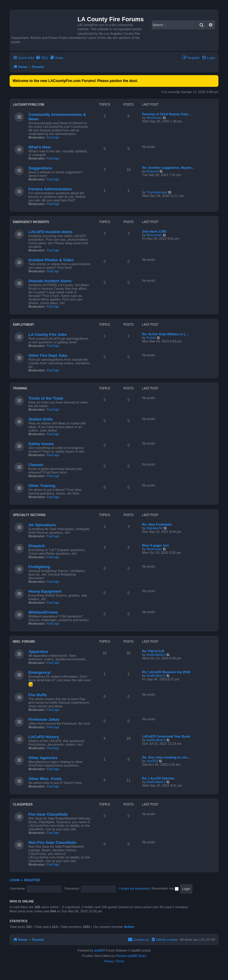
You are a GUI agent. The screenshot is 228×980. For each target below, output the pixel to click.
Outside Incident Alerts (50, 281)
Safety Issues (41, 444)
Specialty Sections (29, 515)
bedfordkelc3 (156, 655)
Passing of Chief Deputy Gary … (167, 114)
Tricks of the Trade (46, 398)
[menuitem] (42, 58)
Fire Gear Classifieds (48, 814)
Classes (36, 465)
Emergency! (40, 672)
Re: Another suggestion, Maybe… (168, 168)
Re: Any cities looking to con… (166, 757)
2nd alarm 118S (154, 231)
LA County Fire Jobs (48, 334)
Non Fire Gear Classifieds (53, 842)
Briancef (153, 171)
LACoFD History (44, 737)
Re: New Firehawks (157, 524)
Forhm (151, 338)
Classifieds (23, 804)
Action (129, 927)
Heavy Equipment (45, 591)
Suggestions (40, 168)
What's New (39, 147)
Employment (23, 325)
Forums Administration (50, 189)
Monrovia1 (154, 118)
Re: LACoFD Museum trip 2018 (166, 672)
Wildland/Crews (43, 612)
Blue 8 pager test (155, 545)
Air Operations (42, 525)
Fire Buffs (38, 695)
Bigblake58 (155, 528)
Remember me (165, 888)
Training (20, 388)
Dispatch (37, 546)
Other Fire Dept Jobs (48, 355)
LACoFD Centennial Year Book (166, 736)
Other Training (42, 486)
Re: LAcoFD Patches (158, 778)
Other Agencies (43, 758)
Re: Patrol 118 (153, 651)
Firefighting (39, 567)
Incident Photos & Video (51, 260)
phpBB (98, 951)
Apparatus (38, 651)
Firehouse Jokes (44, 719)
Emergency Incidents (31, 222)
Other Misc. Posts (45, 779)
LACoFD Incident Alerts (51, 232)
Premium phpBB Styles (131, 956)
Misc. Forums (24, 642)
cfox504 (152, 761)
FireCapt (53, 137)
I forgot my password (134, 888)
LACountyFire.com (28, 105)
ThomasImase (157, 192)
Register (32, 880)
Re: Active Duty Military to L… (166, 334)
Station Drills (41, 419)
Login (15, 880)
